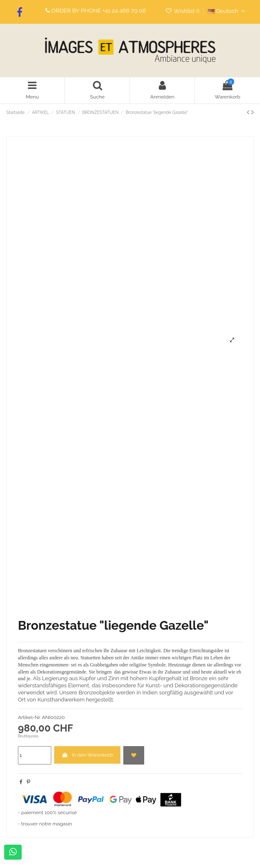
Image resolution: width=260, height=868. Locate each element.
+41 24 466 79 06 (124, 10)
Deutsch (227, 11)
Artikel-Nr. (29, 717)
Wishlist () (183, 11)
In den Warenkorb (87, 755)
